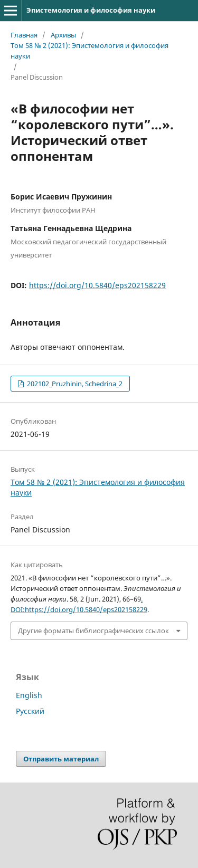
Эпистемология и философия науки (91, 10)
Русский (30, 711)
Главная (24, 35)
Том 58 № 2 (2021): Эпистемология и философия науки (89, 51)
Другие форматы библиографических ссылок (93, 631)
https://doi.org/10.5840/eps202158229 (97, 285)
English (29, 695)
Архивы (63, 35)
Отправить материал (61, 759)
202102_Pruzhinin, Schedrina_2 (74, 384)
